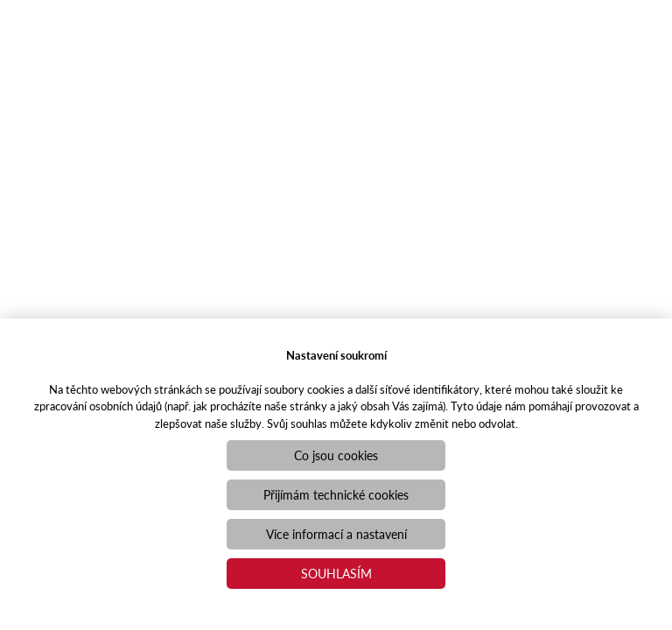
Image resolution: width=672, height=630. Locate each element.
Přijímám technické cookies (336, 494)
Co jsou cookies (336, 455)
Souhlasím (336, 573)
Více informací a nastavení (336, 534)
